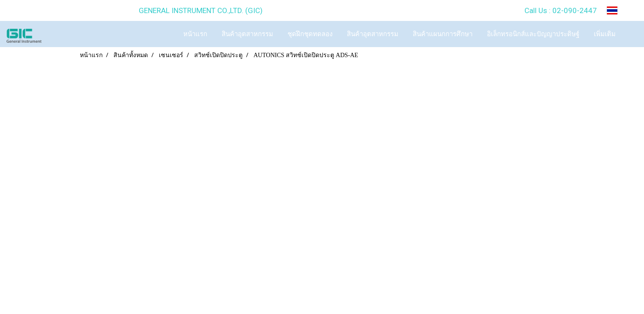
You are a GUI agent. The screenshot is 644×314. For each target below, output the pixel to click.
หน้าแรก (195, 34)
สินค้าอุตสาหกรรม (247, 34)
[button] (630, 34)
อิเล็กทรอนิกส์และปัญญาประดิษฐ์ (533, 34)
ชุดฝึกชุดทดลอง (310, 34)
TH (619, 10)
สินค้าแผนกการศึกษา (443, 34)
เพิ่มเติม (605, 34)
